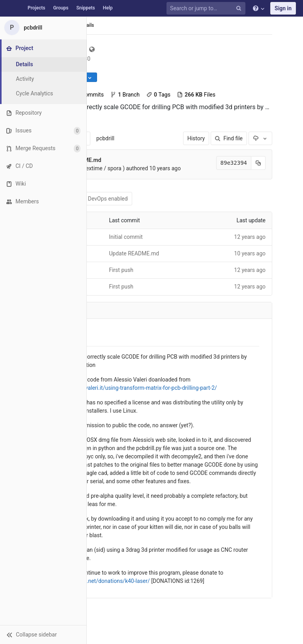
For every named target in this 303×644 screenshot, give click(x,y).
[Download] (260, 138)
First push (121, 270)
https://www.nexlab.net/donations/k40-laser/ (94, 581)
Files (196, 95)
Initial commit (126, 237)
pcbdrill (105, 138)
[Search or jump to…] (207, 8)
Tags (158, 95)
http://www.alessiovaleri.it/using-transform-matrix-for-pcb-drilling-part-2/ (128, 388)
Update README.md (134, 253)
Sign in (283, 8)
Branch (125, 95)
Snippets (85, 8)
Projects (36, 8)
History (196, 138)
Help (108, 8)
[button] (43, 635)
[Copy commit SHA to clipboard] (258, 163)
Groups (61, 8)
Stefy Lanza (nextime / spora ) (88, 168)
